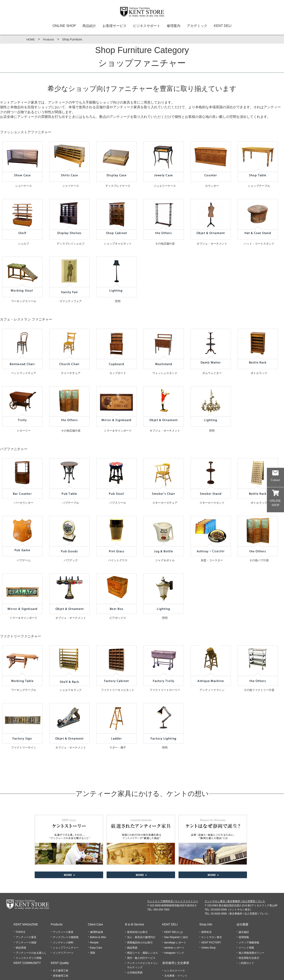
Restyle (94, 912)
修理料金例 (97, 901)
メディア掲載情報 (249, 912)
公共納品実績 (135, 942)
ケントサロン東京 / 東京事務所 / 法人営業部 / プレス (235, 871)
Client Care (95, 894)
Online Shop (208, 917)
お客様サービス (114, 26)
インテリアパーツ (63, 922)
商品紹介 (89, 26)
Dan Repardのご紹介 (176, 907)
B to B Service (135, 894)
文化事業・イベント (176, 945)
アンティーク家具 (26, 907)
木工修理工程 (61, 940)
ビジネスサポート (147, 26)
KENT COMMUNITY (27, 932)
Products (50, 39)
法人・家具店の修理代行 (141, 907)
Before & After (98, 907)
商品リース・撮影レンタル (143, 922)
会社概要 (242, 894)
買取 (93, 922)
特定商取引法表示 (249, 927)
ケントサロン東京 (212, 907)
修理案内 (174, 26)
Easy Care (96, 917)
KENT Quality (60, 932)
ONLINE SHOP (64, 26)
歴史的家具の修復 (175, 950)
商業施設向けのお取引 (140, 912)
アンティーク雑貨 (26, 912)
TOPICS (21, 901)
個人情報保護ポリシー (251, 922)
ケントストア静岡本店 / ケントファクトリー (173, 871)
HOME (31, 39)
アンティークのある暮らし (31, 922)
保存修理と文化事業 (176, 932)
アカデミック (197, 26)
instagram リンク (174, 922)
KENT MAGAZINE (26, 894)
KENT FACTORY (211, 912)
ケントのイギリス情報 (29, 927)
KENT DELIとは (174, 901)
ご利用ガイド (246, 932)
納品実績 (21, 917)
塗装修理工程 (61, 945)
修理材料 (58, 955)
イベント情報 (246, 917)
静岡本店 (207, 901)
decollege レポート (175, 912)
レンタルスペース (175, 940)
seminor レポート (174, 917)
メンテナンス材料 (63, 912)
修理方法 (58, 950)
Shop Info (206, 894)
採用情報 (244, 907)
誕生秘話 (244, 901)
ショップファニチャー (66, 917)
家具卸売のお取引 (137, 901)
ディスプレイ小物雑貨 (66, 907)
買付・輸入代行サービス (141, 927)
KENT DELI (223, 26)
